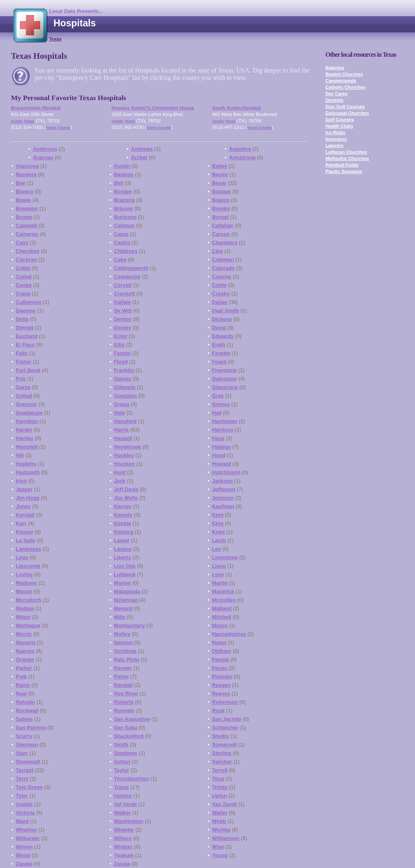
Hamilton (27, 421)
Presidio (222, 677)
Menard (123, 608)
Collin (23, 268)
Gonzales (125, 396)
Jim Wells (126, 498)
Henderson (127, 447)
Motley (122, 634)
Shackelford (129, 736)
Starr (22, 753)
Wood (23, 855)
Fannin (122, 353)
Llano (219, 566)
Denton (123, 319)
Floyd (121, 362)
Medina (25, 608)
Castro (122, 243)
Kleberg (124, 532)
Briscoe (123, 208)
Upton (219, 796)
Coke (120, 260)
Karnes (123, 506)
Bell (119, 183)
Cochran (26, 260)
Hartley (25, 438)
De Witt (123, 311)
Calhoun (124, 226)
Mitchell (222, 617)
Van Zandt (224, 804)
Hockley (124, 455)
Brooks (221, 208)
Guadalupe (29, 413)
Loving (24, 574)
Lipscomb (28, 566)
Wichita (221, 830)
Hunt (120, 472)
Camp (121, 234)
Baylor (220, 174)
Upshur (123, 796)
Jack (120, 481)
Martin (220, 583)
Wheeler (124, 830)
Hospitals (75, 23)
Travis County (58, 128)
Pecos (220, 668)
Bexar (219, 183)
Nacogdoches (229, 634)
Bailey (220, 166)
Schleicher (225, 728)
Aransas (43, 157)
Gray (218, 396)
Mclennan (126, 600)
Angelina (240, 149)
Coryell (123, 285)
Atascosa (27, 166)
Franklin (124, 370)
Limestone (225, 557)
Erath (219, 345)
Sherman (27, 745)
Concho (222, 277)
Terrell (220, 770)
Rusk (218, 711)
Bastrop (124, 174)
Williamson (226, 838)
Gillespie (125, 387)
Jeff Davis (126, 489)
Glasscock (225, 387)
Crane (23, 294)
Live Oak (125, 566)
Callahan (223, 226)
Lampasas (29, 549)
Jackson (222, 481)
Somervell (224, 745)
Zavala (122, 864)
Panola (220, 660)
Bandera (26, 174)
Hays (218, 438)
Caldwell (26, 226)
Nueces (25, 651)
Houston (124, 464)
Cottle (219, 285)
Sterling (222, 753)
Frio (21, 379)
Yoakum (124, 855)
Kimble (123, 523)
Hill (20, 455)
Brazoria (124, 200)
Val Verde (125, 804)
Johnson (223, 498)
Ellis (119, 345)
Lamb (219, 540)
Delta (22, 319)
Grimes (221, 404)
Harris (121, 430)
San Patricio (31, 728)
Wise (218, 847)
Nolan (219, 642)
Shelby (220, 736)
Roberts (124, 702)
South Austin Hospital (237, 108)
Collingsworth (131, 268)
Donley (123, 328)
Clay (217, 251)
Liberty (123, 557)
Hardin (24, 430)
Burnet (220, 217)
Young (220, 855)
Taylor (121, 770)
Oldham (222, 651)
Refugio (26, 702)
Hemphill (27, 447)
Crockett (124, 294)
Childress (126, 251)
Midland (222, 608)
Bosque (221, 191)
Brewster (27, 208)
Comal (24, 277)
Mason (24, 591)
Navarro (26, 642)
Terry (22, 779)
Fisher (24, 362)
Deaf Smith (226, 311)
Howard (221, 464)
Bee (20, 183)
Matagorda (127, 591)
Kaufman (223, 506)
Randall (123, 685)
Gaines (123, 379)
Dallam (122, 302)
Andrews (142, 149)
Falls (22, 353)
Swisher (222, 762)
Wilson (24, 847)
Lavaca (123, 549)
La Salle (26, 540)
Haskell (123, 438)
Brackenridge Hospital (36, 108)
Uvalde (24, 804)
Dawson (26, 311)
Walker (122, 813)
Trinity (220, 787)
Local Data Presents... (76, 11)
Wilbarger (28, 838)
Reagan (221, 685)
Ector (121, 336)
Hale (119, 413)
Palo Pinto (127, 660)
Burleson (125, 217)
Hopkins (26, 464)
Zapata (24, 864)
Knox (218, 532)
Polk (21, 677)
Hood (219, 455)
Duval (219, 328)
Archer (139, 157)
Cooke (24, 285)
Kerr (21, 523)
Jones (23, 506)
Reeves (221, 694)
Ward (22, 821)
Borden (123, 191)
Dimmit (25, 328)
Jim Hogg (28, 498)
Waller (220, 813)
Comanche (127, 277)
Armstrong (242, 157)
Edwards (223, 336)
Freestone (224, 370)
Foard (219, 362)
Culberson (29, 302)
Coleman (223, 260)
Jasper (24, 489)
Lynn (218, 574)
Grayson (26, 404)
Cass (22, 243)
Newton (123, 642)
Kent (218, 515)
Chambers (225, 243)
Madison (26, 583)
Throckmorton (132, 779)
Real (21, 694)
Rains (23, 685)
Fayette (221, 353)
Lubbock (125, 574)
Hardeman (225, 421)
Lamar (122, 540)
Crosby (221, 294)
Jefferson (224, 489)
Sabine (24, 719)
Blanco (25, 191)
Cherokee (28, 251)
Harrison (223, 430)
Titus (218, 779)
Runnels (124, 711)
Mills (120, 617)
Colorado (223, 268)
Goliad (24, 396)
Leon (22, 557)
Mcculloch (29, 600)
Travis (121, 787)
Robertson (225, 702)
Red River (126, 694)
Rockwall (27, 711)
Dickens (222, 319)
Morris (24, 634)
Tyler (22, 796)
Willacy (123, 838)
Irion (21, 481)
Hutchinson (226, 472)
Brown (24, 217)
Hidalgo (221, 447)
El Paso (25, 345)
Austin (17, 121)
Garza (23, 387)
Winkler (123, 847)
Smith (121, 745)
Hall (217, 413)
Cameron (27, 234)
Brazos (221, 200)
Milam (23, 617)
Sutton (122, 762)
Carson (221, 234)
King (218, 523)
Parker (24, 668)
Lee (216, 549)
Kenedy (123, 515)
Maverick (223, 591)
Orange (25, 660)
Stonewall (28, 762)
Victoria (25, 813)
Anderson (45, 149)
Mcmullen (224, 600)
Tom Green (29, 787)
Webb (219, 821)
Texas (55, 39)
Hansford (125, 421)
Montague (28, 625)
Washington (129, 821)
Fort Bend (28, 370)
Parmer (123, 668)
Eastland (27, 336)
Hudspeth (28, 472)
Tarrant (25, 770)
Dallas (220, 302)
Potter (121, 677)
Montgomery (129, 625)
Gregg (122, 404)
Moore (220, 625)
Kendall (25, 515)
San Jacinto (227, 719)
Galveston (225, 379)
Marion (122, 583)
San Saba (126, 728)
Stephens (126, 753)
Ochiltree (125, 651)
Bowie (24, 200)
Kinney (25, 532)
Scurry (24, 736)
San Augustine (132, 719)
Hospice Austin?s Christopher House (153, 108)
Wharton (26, 830)
